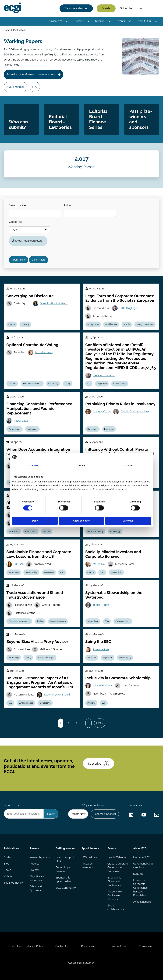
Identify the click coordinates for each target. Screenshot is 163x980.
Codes (8, 857)
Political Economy (95, 532)
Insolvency (109, 429)
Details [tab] (81, 465)
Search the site (12, 805)
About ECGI (145, 21)
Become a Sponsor (105, 814)
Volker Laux (21, 421)
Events (121, 21)
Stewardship (116, 572)
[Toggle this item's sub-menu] (67, 21)
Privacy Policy (89, 946)
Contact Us (62, 946)
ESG (62, 572)
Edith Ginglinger (129, 308)
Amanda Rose (101, 649)
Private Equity (14, 429)
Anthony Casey (102, 412)
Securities (92, 658)
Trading (40, 621)
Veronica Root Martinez (54, 303)
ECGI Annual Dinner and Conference (115, 881)
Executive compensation (19, 621)
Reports (34, 864)
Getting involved (66, 848)
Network (100, 21)
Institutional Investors (32, 384)
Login (142, 8)
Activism (12, 384)
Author (68, 205)
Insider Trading (120, 384)
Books (8, 870)
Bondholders (31, 532)
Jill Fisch (19, 564)
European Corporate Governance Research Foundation (140, 888)
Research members (87, 866)
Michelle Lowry (44, 352)
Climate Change (26, 703)
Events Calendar (117, 857)
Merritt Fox (99, 564)
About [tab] (129, 465)
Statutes (138, 874)
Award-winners (15, 87)
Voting (68, 384)
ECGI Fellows (89, 857)
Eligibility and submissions (37, 878)
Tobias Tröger (101, 605)
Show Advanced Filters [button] (29, 241)
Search (154, 8)
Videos (8, 876)
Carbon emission (123, 621)
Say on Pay (53, 384)
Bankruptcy (92, 429)
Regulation (102, 384)
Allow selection (81, 521)
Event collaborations (116, 907)
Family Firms (93, 324)
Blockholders (111, 324)
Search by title (17, 205)
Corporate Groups (58, 621)
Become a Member (76, 8)
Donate (106, 8)
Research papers (40, 857)
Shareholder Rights (46, 658)
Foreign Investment (145, 324)
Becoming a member (63, 869)
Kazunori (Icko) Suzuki (57, 695)
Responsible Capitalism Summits (115, 895)
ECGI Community (66, 888)
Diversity (25, 324)
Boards (127, 324)
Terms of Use (118, 946)
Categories (15, 222)
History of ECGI (142, 857)
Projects (79, 21)
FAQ (35, 87)
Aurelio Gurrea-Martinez (135, 412)
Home (7, 30)
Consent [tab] (34, 465)
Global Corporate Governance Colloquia (118, 867)
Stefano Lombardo (104, 375)
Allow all (128, 521)
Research (36, 848)
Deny (35, 521)
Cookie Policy (147, 946)
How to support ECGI (65, 859)
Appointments (90, 848)
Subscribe (126, 8)
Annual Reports (142, 902)
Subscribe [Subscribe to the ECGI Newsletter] (99, 763)
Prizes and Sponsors (36, 888)
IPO (89, 384)
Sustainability (31, 572)
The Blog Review (14, 883)
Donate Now (78, 814)
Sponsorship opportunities (63, 880)
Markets (47, 532)
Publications (55, 21)
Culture (12, 324)
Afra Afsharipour (103, 686)
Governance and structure (143, 866)
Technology (32, 429)
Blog (7, 864)
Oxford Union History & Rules (26, 946)
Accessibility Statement (82, 963)
